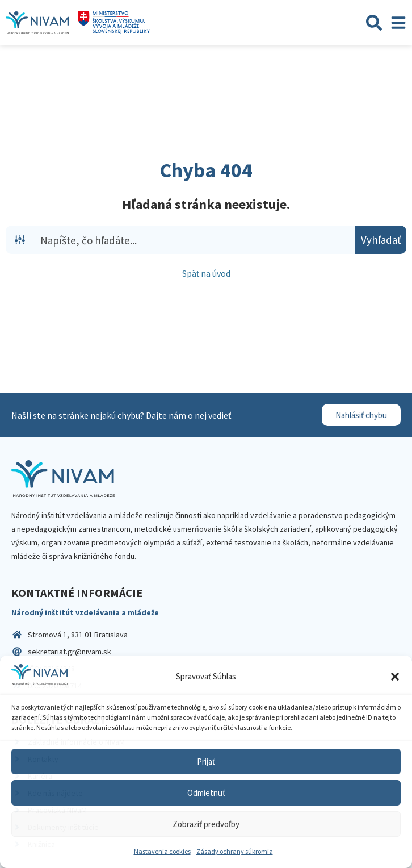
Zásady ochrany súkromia (235, 851)
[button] (395, 677)
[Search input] (195, 240)
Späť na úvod (206, 273)
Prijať (206, 761)
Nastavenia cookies (162, 851)
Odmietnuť (206, 793)
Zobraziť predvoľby (206, 824)
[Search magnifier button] (381, 240)
